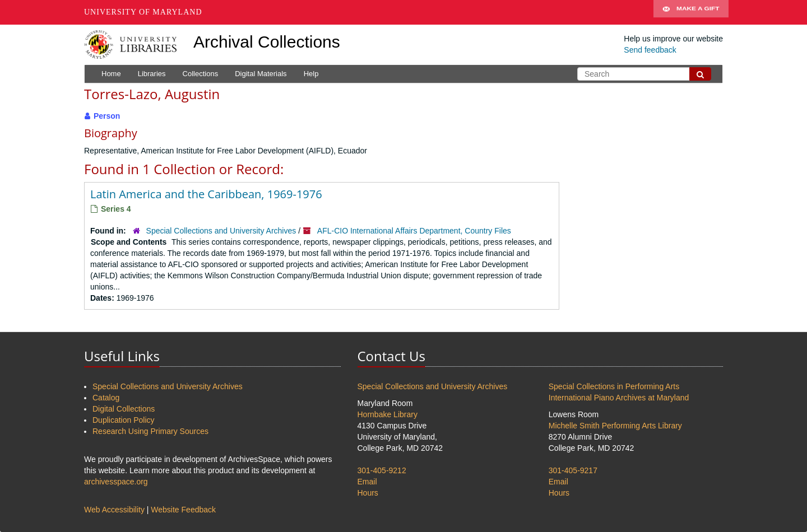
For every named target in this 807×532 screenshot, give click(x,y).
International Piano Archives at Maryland (619, 398)
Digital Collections (124, 409)
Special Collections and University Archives (221, 231)
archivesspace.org (116, 482)
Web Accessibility (114, 510)
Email (367, 482)
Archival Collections (267, 42)
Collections (201, 74)
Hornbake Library (388, 414)
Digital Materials (261, 74)
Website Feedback (183, 510)
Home (111, 74)
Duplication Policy (124, 420)
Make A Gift (691, 12)
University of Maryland (143, 12)
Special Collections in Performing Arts (614, 386)
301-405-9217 (573, 470)
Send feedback (650, 50)
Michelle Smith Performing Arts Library (615, 426)
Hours (368, 493)
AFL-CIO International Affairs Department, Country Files (414, 231)
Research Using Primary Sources (150, 431)
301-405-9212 (382, 470)
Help (311, 74)
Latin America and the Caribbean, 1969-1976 (206, 194)
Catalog (106, 398)
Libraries (152, 74)
